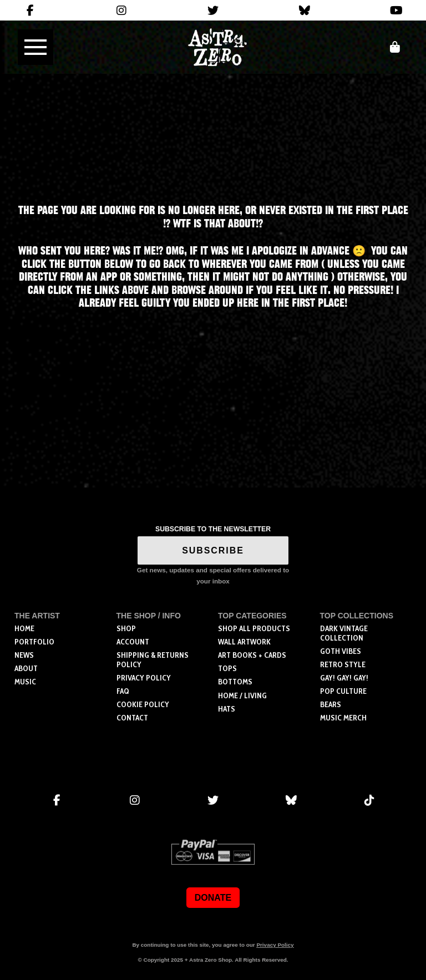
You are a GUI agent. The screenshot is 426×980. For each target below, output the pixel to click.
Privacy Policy (275, 945)
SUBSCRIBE (213, 550)
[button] (35, 47)
